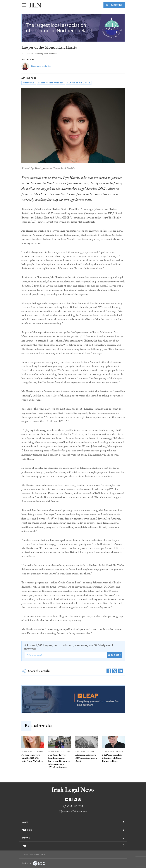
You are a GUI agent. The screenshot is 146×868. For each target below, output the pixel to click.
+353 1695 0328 (75, 807)
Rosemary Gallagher (41, 66)
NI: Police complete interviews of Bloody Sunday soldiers (112, 758)
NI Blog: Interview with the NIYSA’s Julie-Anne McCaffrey (33, 758)
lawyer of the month (79, 83)
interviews (29, 83)
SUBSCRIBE (114, 5)
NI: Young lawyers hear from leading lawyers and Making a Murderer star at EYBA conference (59, 761)
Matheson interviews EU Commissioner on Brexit (86, 758)
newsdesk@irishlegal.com (75, 811)
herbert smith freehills (51, 83)
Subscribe (114, 655)
